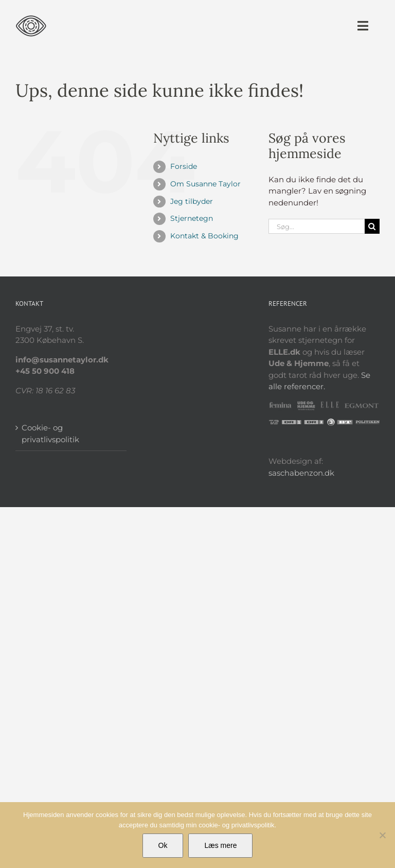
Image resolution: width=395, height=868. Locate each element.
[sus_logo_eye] (31, 14)
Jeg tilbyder (192, 201)
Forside (184, 166)
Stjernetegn (192, 218)
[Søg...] (317, 226)
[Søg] (372, 226)
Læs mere (220, 845)
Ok (163, 845)
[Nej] (382, 835)
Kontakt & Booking (204, 236)
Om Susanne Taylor (205, 184)
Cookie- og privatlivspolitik (50, 433)
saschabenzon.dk (301, 473)
